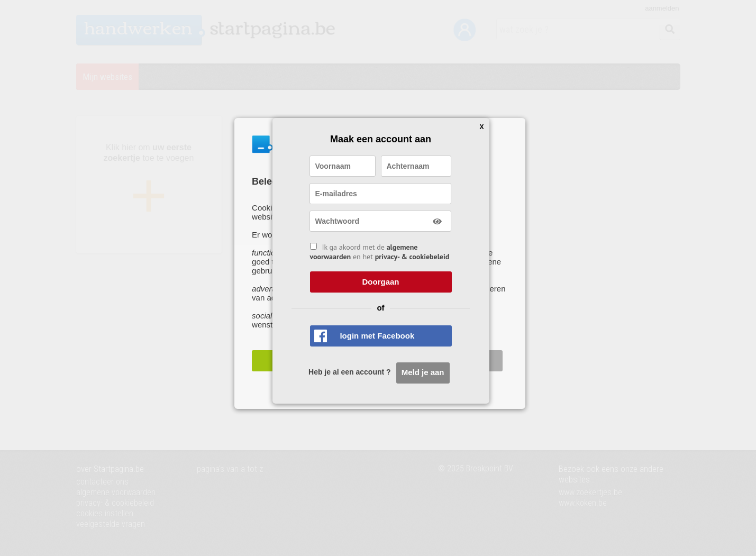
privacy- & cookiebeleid (412, 257)
